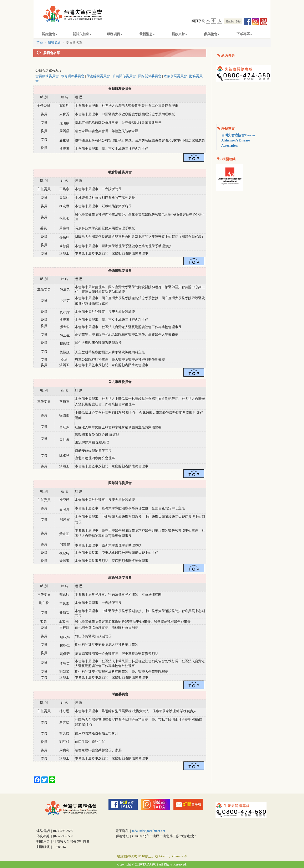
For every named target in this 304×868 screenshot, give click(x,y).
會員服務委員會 (47, 76)
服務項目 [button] (115, 34)
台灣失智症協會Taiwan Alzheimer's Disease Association (238, 140)
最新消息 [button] (147, 34)
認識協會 (54, 43)
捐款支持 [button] (179, 34)
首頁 (40, 43)
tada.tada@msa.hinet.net (149, 831)
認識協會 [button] (50, 34)
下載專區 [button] (244, 34)
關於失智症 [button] (82, 34)
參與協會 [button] (212, 34)
